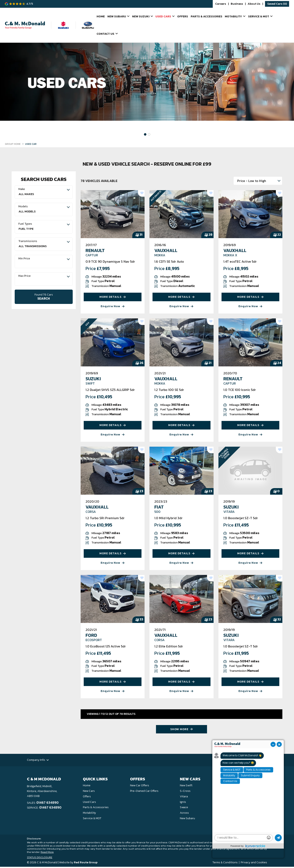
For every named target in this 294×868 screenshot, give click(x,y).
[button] (145, 136)
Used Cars (163, 17)
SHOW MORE (182, 730)
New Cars (89, 792)
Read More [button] (47, 853)
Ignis (183, 803)
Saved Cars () (277, 4)
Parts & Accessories (206, 17)
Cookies (262, 864)
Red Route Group (86, 864)
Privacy (246, 864)
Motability (233, 17)
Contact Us (106, 35)
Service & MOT (258, 17)
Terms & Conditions (225, 864)
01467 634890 (47, 804)
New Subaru (116, 17)
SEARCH (44, 298)
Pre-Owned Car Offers (144, 792)
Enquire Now (113, 307)
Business (237, 4)
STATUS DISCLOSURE (40, 858)
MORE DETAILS (113, 298)
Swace (184, 808)
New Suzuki (140, 17)
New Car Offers (140, 787)
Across (184, 814)
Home (101, 17)
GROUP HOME (13, 145)
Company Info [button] (38, 761)
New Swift (186, 787)
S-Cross (185, 792)
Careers (221, 4)
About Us (254, 4)
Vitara (184, 797)
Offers (182, 17)
